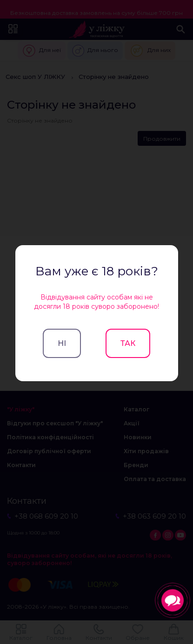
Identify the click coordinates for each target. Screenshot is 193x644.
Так (128, 343)
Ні (62, 343)
